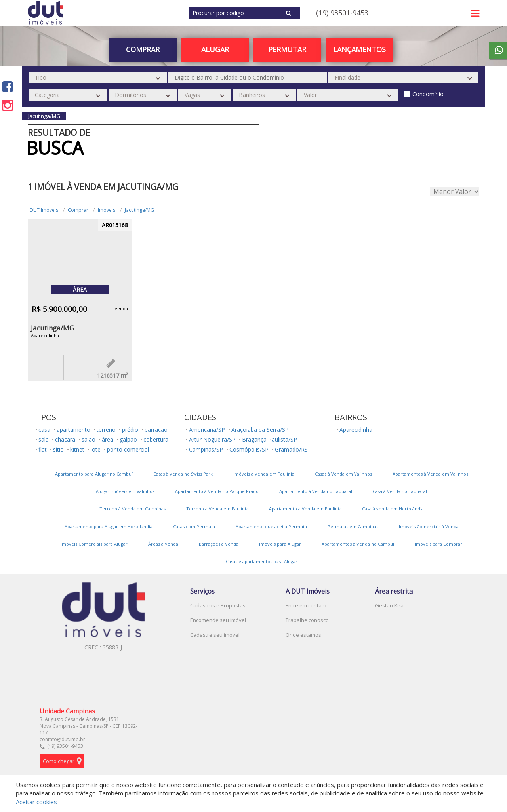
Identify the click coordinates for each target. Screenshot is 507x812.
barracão (156, 430)
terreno (106, 430)
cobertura (156, 439)
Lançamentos (359, 49)
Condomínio (428, 94)
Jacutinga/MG (139, 210)
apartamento (73, 430)
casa (44, 430)
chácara (65, 439)
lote (96, 449)
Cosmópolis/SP (249, 449)
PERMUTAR (287, 49)
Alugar (215, 49)
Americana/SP (207, 430)
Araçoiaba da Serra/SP (260, 430)
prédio (130, 430)
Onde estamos (303, 635)
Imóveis (107, 210)
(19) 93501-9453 (342, 13)
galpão (128, 439)
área (108, 439)
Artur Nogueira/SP (212, 439)
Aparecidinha (356, 430)
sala (44, 439)
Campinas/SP (206, 449)
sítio (58, 449)
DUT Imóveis (44, 210)
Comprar (143, 49)
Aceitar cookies (36, 802)
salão (89, 439)
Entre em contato (306, 605)
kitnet (77, 449)
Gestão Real (390, 605)
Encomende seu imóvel (218, 620)
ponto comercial (128, 449)
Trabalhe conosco (307, 620)
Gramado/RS (291, 449)
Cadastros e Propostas (218, 605)
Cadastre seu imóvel (215, 635)
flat (43, 449)
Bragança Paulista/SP (270, 439)
